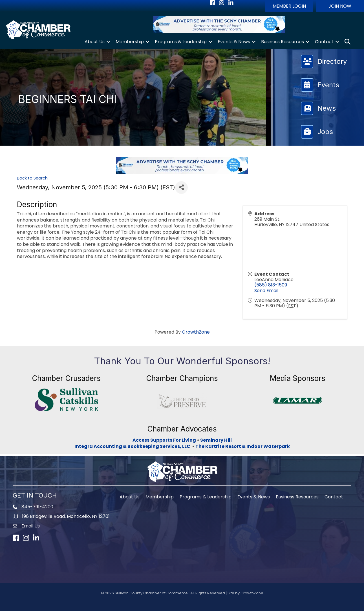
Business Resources (283, 42)
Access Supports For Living (164, 440)
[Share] (181, 188)
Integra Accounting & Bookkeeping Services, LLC (133, 446)
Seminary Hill (216, 440)
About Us (95, 42)
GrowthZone (196, 332)
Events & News (234, 42)
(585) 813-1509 (271, 285)
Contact (324, 42)
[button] (289, 6)
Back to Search (32, 178)
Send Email (266, 291)
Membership (130, 42)
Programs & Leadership (181, 42)
